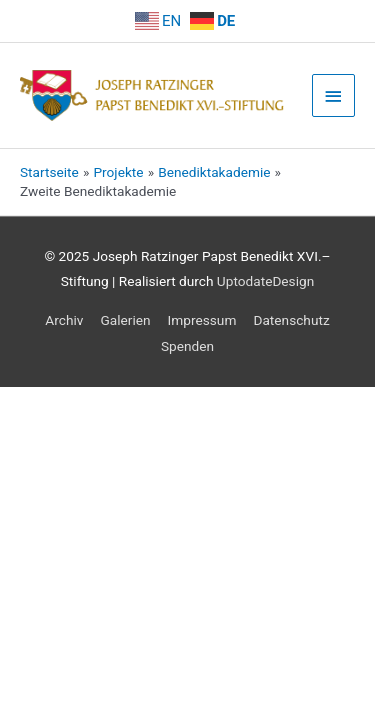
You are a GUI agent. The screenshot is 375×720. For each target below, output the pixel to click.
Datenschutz (291, 320)
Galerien (125, 320)
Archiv (64, 320)
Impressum (202, 320)
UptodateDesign (265, 281)
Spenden (187, 346)
